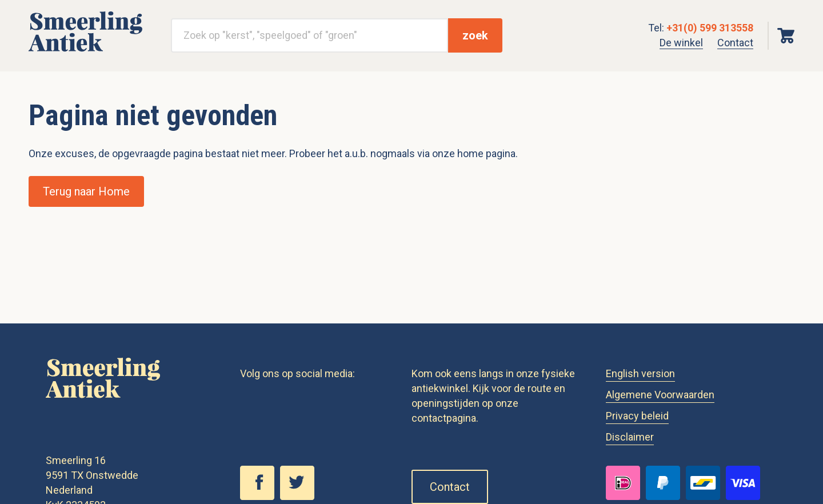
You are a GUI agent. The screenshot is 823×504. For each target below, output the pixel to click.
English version (640, 373)
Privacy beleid (637, 416)
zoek (475, 35)
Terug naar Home (86, 191)
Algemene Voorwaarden (660, 395)
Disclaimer (630, 437)
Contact (735, 43)
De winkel (681, 43)
